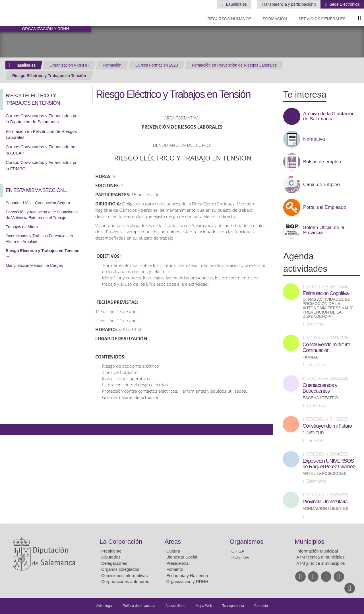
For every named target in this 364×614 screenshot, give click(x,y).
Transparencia (233, 606)
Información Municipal (317, 551)
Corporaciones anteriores (125, 581)
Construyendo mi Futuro (327, 426)
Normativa (314, 139)
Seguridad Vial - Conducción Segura (38, 203)
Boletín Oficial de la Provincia (324, 230)
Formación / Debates (326, 509)
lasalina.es (26, 65)
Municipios (309, 542)
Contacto (261, 606)
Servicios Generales (322, 19)
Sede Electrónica (344, 4)
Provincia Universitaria (325, 502)
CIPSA (238, 551)
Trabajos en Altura (22, 227)
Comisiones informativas (124, 575)
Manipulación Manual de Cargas (34, 265)
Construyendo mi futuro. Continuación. (327, 347)
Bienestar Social (182, 557)
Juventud (313, 433)
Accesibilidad (175, 606)
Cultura (173, 551)
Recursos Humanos (229, 19)
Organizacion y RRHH (69, 65)
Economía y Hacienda (187, 575)
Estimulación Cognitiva (326, 293)
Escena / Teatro (320, 398)
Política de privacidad (139, 606)
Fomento (175, 569)
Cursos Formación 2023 (157, 65)
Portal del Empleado (325, 207)
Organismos (247, 542)
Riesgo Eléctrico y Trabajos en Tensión (49, 76)
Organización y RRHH (187, 581)
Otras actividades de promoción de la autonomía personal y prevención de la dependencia (328, 308)
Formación (275, 19)
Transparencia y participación (288, 4)
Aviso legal (104, 606)
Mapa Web (204, 606)
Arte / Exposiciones (325, 474)
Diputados (111, 557)
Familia (310, 357)
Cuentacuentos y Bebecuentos (320, 388)
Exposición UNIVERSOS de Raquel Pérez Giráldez (329, 464)
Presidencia (177, 563)
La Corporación (121, 542)
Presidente (111, 551)
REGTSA (240, 557)
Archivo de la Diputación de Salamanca (329, 116)
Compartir (7, 430)
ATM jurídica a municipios (321, 563)
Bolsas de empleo (322, 162)
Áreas (173, 542)
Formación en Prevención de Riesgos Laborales (234, 65)
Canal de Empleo (321, 185)
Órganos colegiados (120, 569)
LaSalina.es (236, 4)
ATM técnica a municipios (320, 557)
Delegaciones (114, 563)
